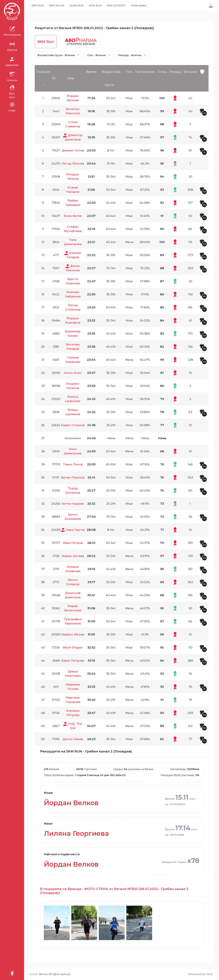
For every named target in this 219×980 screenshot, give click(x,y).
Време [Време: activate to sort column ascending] (91, 72)
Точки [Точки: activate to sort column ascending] (162, 72)
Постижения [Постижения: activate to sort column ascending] (145, 72)
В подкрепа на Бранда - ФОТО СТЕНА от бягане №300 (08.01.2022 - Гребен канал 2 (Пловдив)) (114, 891)
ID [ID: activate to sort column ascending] (54, 78)
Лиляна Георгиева (76, 833)
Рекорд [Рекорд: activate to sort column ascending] (175, 72)
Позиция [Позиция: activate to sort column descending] (43, 72)
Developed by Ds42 (200, 974)
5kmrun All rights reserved (55, 974)
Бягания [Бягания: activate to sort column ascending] (190, 72)
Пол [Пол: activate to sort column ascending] (129, 72)
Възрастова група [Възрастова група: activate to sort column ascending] (111, 78)
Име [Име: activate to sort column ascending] (71, 78)
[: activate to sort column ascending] (203, 78)
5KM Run (46, 42)
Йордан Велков (71, 803)
